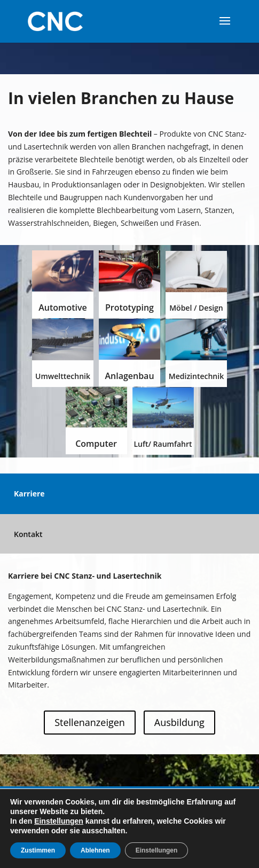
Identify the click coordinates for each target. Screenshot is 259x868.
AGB (227, 801)
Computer (96, 444)
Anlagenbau (129, 376)
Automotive (62, 307)
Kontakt (28, 534)
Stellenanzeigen (90, 722)
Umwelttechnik (63, 376)
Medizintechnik (196, 376)
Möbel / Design (196, 308)
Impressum (128, 801)
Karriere (29, 494)
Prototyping (129, 307)
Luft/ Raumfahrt (163, 444)
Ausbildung (179, 722)
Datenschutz (185, 801)
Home (43, 801)
